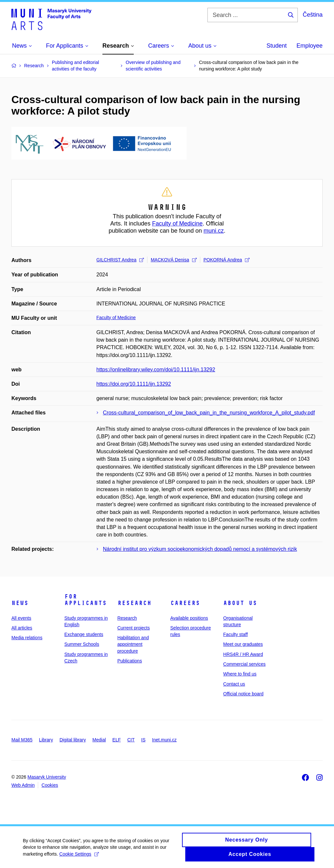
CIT (131, 740)
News (20, 603)
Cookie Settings (79, 857)
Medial (99, 740)
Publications (130, 661)
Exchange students (84, 634)
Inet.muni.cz (164, 740)
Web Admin (23, 785)
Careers (185, 603)
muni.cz (214, 231)
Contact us (234, 684)
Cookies (50, 785)
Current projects (134, 628)
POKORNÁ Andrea (227, 260)
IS (143, 740)
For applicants (85, 600)
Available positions (189, 618)
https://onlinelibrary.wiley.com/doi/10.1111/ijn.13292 (156, 370)
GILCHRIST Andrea (120, 260)
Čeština (313, 15)
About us (240, 603)
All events (21, 618)
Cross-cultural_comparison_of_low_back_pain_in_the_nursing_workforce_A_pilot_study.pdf (209, 413)
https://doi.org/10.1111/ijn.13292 (134, 384)
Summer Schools (82, 644)
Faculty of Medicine (177, 224)
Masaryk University (47, 777)
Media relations (27, 638)
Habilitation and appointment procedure (133, 644)
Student (277, 46)
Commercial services (244, 664)
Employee (310, 46)
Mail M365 (22, 740)
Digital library (73, 740)
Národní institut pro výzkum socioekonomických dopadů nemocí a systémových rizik (200, 549)
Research (134, 603)
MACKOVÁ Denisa (174, 260)
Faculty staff (235, 634)
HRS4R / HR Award (243, 654)
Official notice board (243, 694)
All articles (22, 628)
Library (46, 740)
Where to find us (240, 674)
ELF (117, 740)
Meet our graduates (243, 644)
